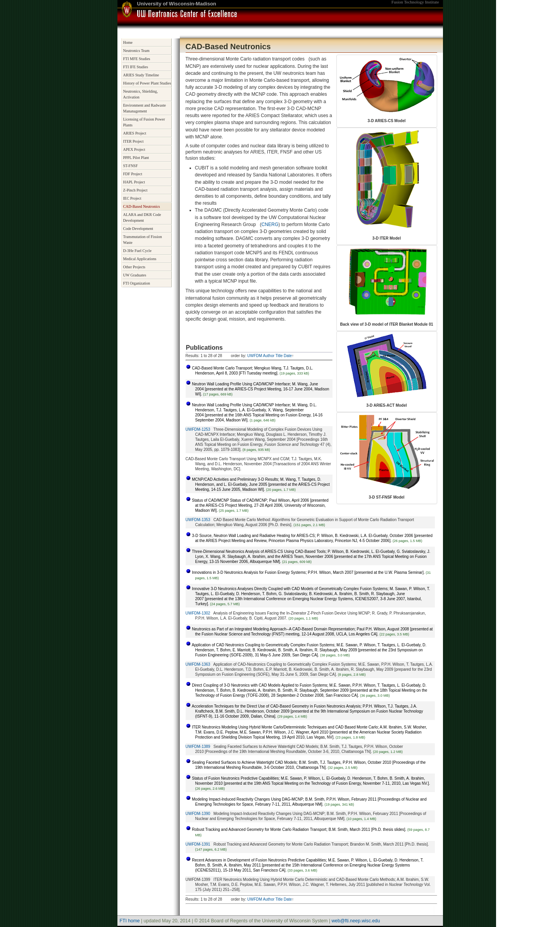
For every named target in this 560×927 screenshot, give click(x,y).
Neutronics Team (136, 51)
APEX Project (134, 149)
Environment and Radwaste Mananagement (145, 108)
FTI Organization (137, 283)
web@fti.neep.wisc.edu (356, 921)
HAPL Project (134, 182)
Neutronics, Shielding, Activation (141, 94)
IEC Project (132, 198)
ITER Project (134, 141)
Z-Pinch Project (135, 190)
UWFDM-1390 (198, 814)
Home (128, 42)
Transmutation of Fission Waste (143, 240)
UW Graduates (135, 275)
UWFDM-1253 (198, 429)
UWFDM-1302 (198, 613)
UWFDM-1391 (198, 844)
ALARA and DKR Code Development (142, 218)
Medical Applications (140, 259)
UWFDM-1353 (198, 520)
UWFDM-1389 (198, 747)
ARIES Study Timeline (141, 75)
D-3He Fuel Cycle (137, 251)
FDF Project (133, 174)
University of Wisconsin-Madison (177, 4)
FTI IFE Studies (136, 67)
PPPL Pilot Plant (136, 158)
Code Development (138, 229)
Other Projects (134, 267)
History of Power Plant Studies (147, 83)
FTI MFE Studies (137, 59)
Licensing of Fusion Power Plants (144, 122)
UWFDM (255, 356)
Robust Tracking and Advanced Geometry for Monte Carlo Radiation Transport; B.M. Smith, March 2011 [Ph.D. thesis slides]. (299, 829)
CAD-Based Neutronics (142, 206)
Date (288, 356)
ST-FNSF (131, 166)
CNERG (270, 224)
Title (279, 356)
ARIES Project (135, 133)
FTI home (130, 921)
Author (269, 356)
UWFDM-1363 (198, 664)
